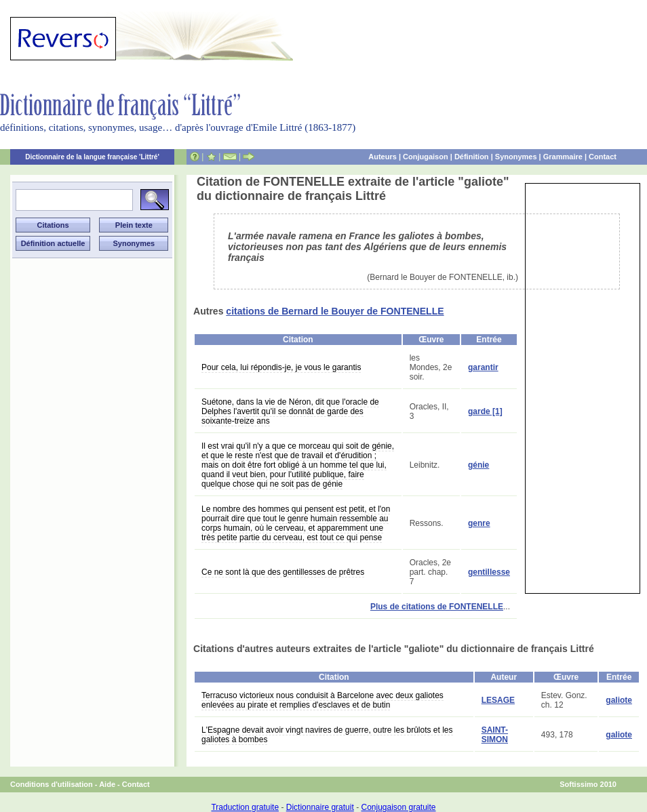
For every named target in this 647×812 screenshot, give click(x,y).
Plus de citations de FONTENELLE (437, 607)
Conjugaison (426, 157)
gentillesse (489, 572)
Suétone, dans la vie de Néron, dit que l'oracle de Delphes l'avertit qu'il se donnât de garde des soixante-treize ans (290, 411)
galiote (619, 700)
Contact (603, 157)
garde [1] (485, 411)
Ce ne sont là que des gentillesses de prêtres (283, 572)
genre (479, 523)
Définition (472, 157)
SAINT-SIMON (495, 735)
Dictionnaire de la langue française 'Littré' (92, 157)
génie (478, 465)
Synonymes (516, 157)
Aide (107, 784)
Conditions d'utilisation (52, 784)
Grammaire (563, 157)
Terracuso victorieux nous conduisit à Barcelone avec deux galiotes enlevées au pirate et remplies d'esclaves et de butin (322, 700)
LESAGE (498, 700)
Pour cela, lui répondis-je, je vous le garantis (281, 367)
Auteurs (383, 157)
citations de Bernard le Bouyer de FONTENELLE (335, 311)
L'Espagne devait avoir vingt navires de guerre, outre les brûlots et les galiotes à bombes (327, 735)
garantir (483, 367)
